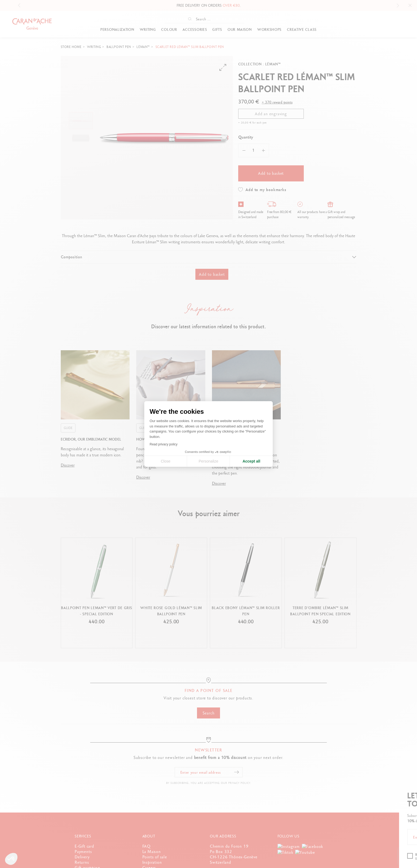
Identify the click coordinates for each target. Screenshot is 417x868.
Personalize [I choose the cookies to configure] (208, 461)
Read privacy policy (164, 444)
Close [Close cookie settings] (166, 461)
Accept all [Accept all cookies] (251, 461)
